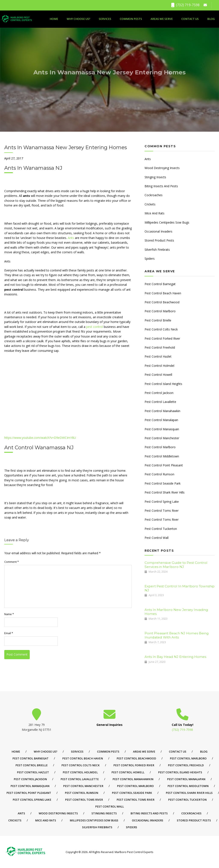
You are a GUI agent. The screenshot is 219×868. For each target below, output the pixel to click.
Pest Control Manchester (162, 438)
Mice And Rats (155, 213)
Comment (12, 562)
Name (9, 614)
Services (105, 19)
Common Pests (131, 19)
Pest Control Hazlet (158, 356)
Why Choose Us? (78, 19)
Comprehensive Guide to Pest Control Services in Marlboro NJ (176, 565)
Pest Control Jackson (159, 393)
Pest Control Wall (157, 538)
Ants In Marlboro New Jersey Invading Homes (176, 612)
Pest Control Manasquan (162, 429)
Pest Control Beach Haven (163, 293)
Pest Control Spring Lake (162, 502)
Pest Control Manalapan (161, 420)
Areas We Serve (162, 19)
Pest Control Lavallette (160, 402)
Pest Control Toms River (162, 511)
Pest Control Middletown (162, 456)
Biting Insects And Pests (161, 186)
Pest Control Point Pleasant (164, 465)
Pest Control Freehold (160, 347)
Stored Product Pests (159, 240)
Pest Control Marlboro (160, 311)
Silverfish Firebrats (157, 250)
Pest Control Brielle (158, 320)
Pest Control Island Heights (163, 384)
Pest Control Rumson (159, 474)
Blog (211, 19)
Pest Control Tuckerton (161, 529)
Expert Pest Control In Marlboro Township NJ (180, 588)
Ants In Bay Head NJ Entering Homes (175, 657)
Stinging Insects (155, 177)
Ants (71, 238)
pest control (95, 327)
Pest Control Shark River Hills (165, 492)
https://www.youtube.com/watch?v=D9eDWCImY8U (40, 438)
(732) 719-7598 (185, 5)
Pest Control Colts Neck (161, 329)
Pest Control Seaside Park (163, 483)
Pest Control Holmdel (159, 366)
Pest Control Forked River (162, 338)
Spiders (150, 259)
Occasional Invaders (158, 231)
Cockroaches (154, 195)
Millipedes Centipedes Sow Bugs (167, 222)
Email (9, 633)
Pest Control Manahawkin (162, 411)
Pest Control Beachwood (162, 302)
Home (54, 19)
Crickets (150, 204)
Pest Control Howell (158, 375)
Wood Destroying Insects (162, 168)
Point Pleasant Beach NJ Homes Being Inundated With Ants (177, 635)
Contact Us (190, 19)
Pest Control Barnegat (160, 284)
